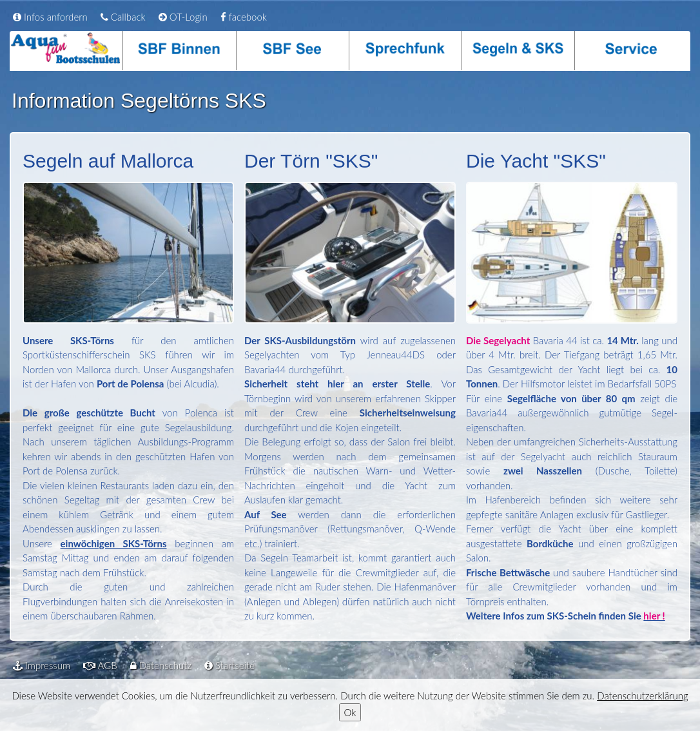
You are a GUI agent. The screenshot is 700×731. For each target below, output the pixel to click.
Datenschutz (161, 665)
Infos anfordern (50, 17)
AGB (100, 665)
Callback (123, 17)
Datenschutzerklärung (642, 696)
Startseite (229, 665)
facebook (244, 17)
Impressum (42, 665)
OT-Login (183, 17)
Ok (350, 712)
